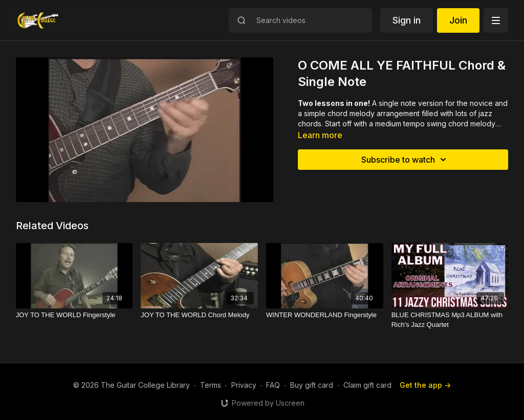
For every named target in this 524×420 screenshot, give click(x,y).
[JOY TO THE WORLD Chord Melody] (199, 315)
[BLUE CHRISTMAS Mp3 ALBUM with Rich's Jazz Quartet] (450, 320)
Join (458, 20)
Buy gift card (312, 385)
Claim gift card (367, 385)
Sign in (407, 20)
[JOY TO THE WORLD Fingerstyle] (74, 315)
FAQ (273, 385)
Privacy (244, 385)
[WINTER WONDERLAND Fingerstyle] (325, 315)
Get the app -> (425, 385)
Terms (211, 385)
